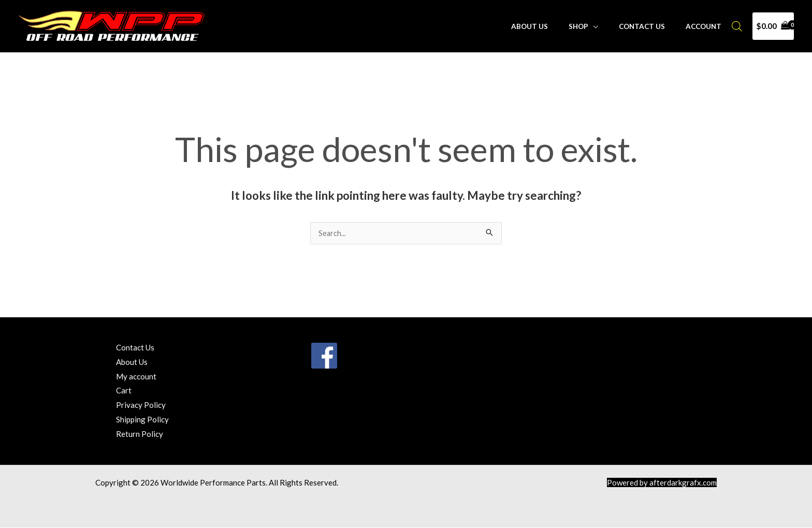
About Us (553, 26)
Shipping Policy (142, 420)
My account (136, 377)
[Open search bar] (737, 26)
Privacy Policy (141, 405)
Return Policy (140, 434)
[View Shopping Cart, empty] (773, 26)
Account (707, 26)
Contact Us (652, 26)
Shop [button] (596, 26)
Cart (124, 391)
